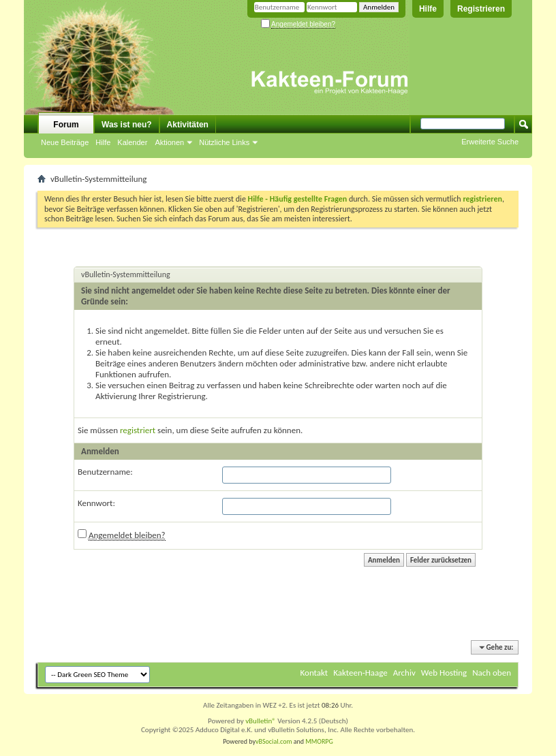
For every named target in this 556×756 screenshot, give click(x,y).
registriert (138, 430)
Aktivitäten (188, 125)
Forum (66, 125)
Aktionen (169, 142)
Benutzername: (105, 472)
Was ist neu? (127, 125)
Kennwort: (96, 503)
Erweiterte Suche (490, 142)
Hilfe (428, 9)
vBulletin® (261, 721)
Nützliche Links (224, 142)
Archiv (404, 673)
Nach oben (492, 673)
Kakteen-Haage (360, 673)
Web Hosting (444, 673)
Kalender (132, 142)
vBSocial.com (275, 741)
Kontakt (314, 673)
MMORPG (319, 741)
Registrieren (481, 9)
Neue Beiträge (65, 142)
